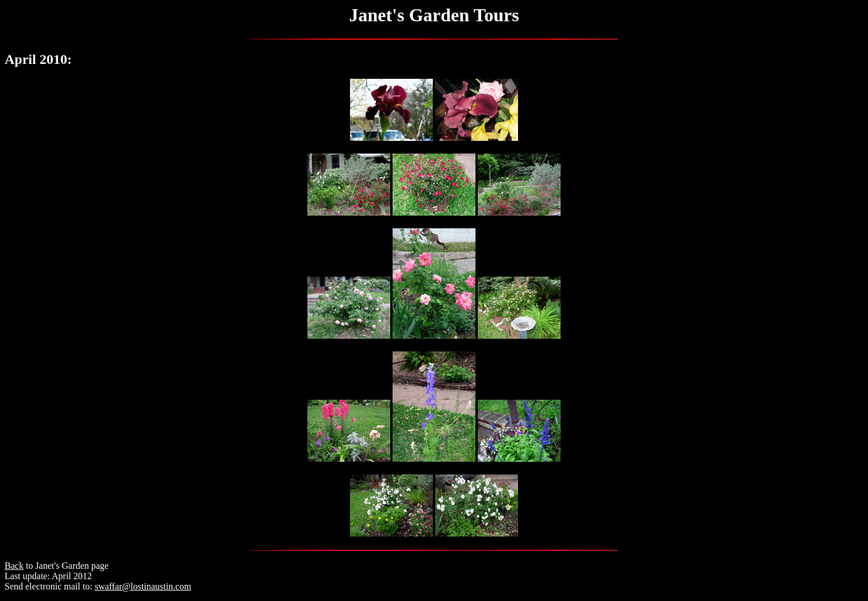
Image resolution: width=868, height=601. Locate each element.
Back (14, 566)
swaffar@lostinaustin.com (143, 586)
